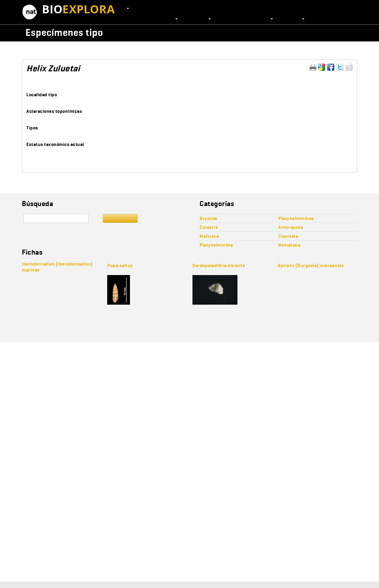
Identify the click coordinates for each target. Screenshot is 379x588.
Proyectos (199, 18)
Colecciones (164, 18)
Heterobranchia (135, 50)
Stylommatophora (203, 50)
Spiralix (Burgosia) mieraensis (311, 265)
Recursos (293, 18)
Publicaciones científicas (246, 18)
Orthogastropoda (97, 50)
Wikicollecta (327, 32)
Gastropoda (62, 50)
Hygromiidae (267, 50)
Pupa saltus (120, 265)
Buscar (120, 218)
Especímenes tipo (64, 32)
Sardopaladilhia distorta (219, 265)
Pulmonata (168, 50)
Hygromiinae (299, 50)
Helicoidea (238, 50)
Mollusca (36, 50)
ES (125, 8)
